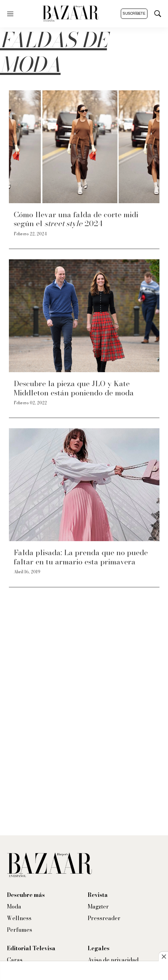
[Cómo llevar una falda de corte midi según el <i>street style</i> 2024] (84, 147)
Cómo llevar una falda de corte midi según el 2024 (76, 219)
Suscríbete (134, 14)
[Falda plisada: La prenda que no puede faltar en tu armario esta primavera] (84, 485)
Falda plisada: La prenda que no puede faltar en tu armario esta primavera (81, 557)
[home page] (71, 14)
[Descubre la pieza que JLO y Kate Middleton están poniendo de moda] (84, 316)
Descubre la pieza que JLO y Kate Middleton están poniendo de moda (74, 388)
